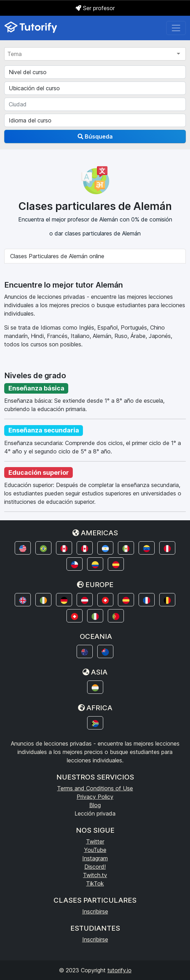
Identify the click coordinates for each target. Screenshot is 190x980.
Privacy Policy (95, 797)
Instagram (95, 858)
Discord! (95, 867)
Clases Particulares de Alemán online (57, 256)
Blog (95, 805)
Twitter (95, 841)
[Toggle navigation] (176, 28)
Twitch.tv (95, 875)
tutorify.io (119, 970)
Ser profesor (95, 8)
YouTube (95, 850)
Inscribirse (95, 911)
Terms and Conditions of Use (95, 788)
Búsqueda (95, 136)
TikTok (95, 883)
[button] (23, 548)
